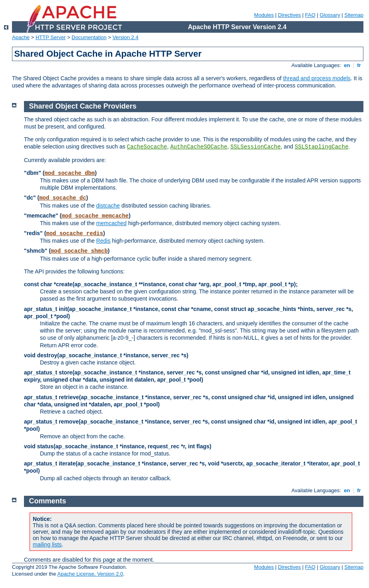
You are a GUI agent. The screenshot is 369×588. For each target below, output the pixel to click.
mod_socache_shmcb (79, 251)
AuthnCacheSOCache (199, 147)
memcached (111, 223)
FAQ (310, 15)
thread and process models (317, 78)
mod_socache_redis (74, 234)
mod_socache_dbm (69, 173)
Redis (103, 241)
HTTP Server (51, 37)
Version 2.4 (126, 37)
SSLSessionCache (256, 147)
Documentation (89, 37)
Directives (289, 15)
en (347, 65)
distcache (108, 206)
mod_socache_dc (63, 198)
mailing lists (47, 544)
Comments (48, 501)
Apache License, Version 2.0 (90, 574)
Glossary (330, 15)
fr (359, 65)
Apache (21, 37)
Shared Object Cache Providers (83, 106)
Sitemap (354, 15)
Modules (264, 15)
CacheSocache (147, 147)
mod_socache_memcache (95, 216)
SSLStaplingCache (321, 147)
